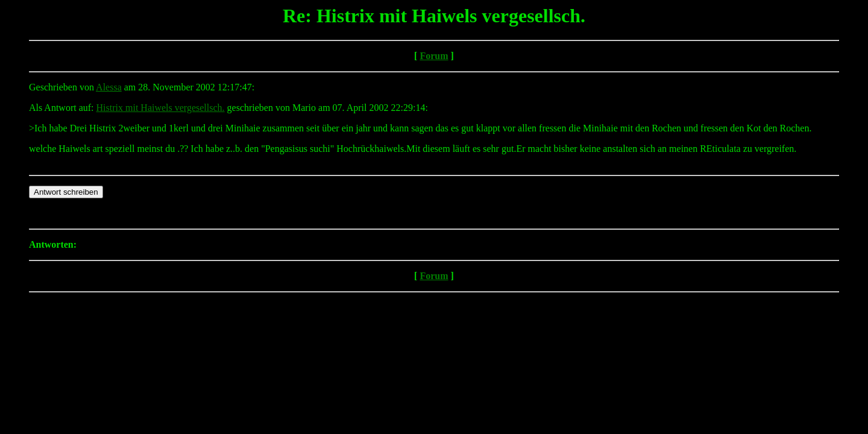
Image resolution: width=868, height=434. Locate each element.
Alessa (109, 87)
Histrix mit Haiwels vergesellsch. (161, 108)
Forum (434, 56)
